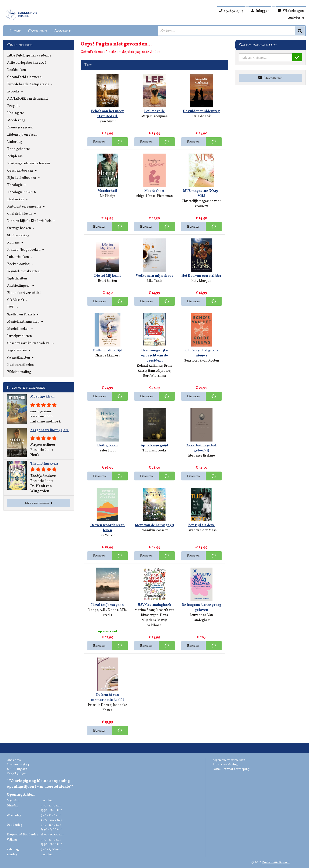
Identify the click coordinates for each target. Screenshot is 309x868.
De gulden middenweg (201, 111)
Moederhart (154, 191)
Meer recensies (39, 503)
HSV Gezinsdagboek (154, 605)
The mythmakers (44, 464)
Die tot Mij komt (108, 276)
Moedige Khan (42, 397)
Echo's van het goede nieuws (201, 353)
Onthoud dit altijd (108, 351)
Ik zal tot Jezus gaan (108, 605)
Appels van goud (154, 446)
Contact (62, 31)
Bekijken (100, 142)
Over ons (37, 31)
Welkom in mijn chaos (154, 276)
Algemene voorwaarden (229, 760)
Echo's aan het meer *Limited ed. (107, 114)
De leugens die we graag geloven (201, 608)
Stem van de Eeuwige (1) (154, 525)
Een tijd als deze (201, 525)
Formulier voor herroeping (231, 769)
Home (16, 31)
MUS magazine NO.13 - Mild (201, 194)
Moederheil (107, 191)
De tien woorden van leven (108, 528)
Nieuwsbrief (270, 78)
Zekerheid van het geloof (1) (201, 448)
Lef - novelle (154, 111)
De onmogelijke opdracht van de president (154, 356)
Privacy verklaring (225, 765)
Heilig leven (107, 446)
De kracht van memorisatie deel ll (107, 697)
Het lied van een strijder (201, 276)
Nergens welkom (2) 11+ (49, 430)
